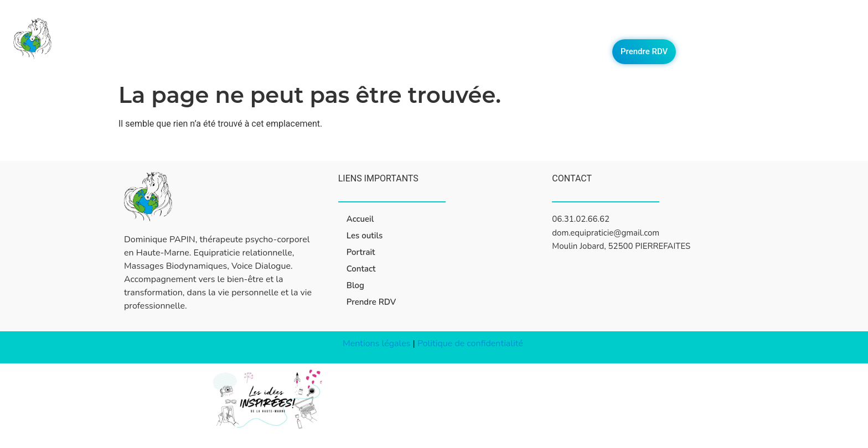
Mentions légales (376, 343)
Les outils (603, 26)
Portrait (653, 26)
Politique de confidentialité (471, 343)
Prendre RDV (644, 51)
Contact (701, 26)
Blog (742, 26)
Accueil (552, 26)
